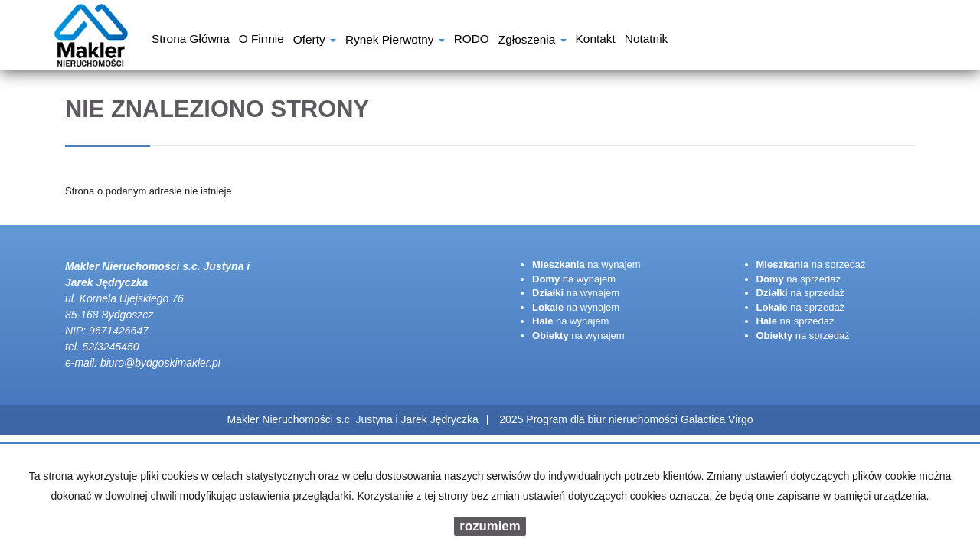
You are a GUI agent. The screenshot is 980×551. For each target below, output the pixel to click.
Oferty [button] (315, 41)
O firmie (261, 41)
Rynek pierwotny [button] (395, 41)
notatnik (646, 41)
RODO (472, 41)
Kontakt (596, 41)
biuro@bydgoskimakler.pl (160, 363)
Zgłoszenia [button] (532, 41)
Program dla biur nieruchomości (603, 419)
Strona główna (191, 41)
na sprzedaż (811, 264)
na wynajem (586, 264)
